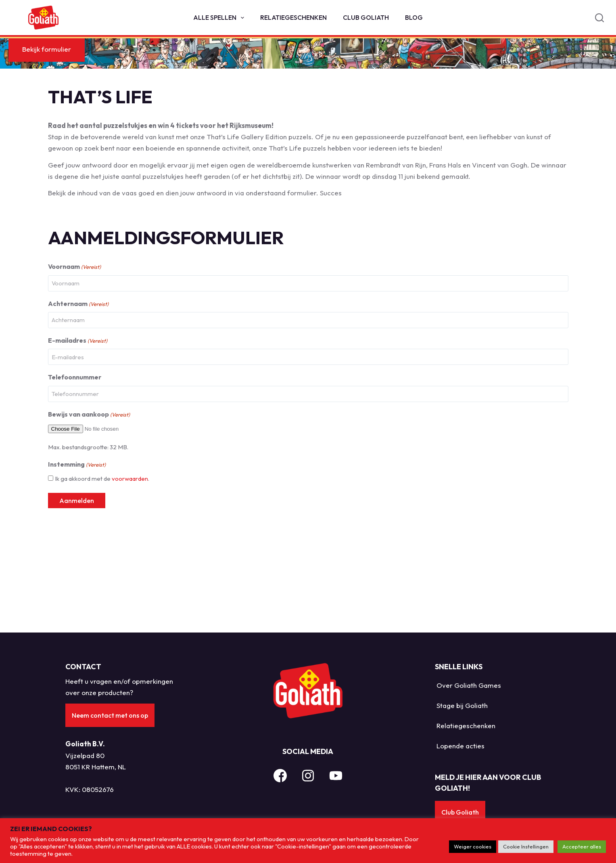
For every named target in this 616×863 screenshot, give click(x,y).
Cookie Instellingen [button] (526, 846)
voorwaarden (130, 572)
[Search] (599, 18)
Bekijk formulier (75, 143)
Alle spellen (220, 18)
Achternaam (78, 397)
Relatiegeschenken (293, 17)
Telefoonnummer (75, 471)
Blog (414, 17)
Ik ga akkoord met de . (102, 572)
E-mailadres (78, 434)
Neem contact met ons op (111, 709)
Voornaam (74, 360)
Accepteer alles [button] (582, 846)
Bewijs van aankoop (89, 508)
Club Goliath (366, 17)
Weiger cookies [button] (473, 846)
